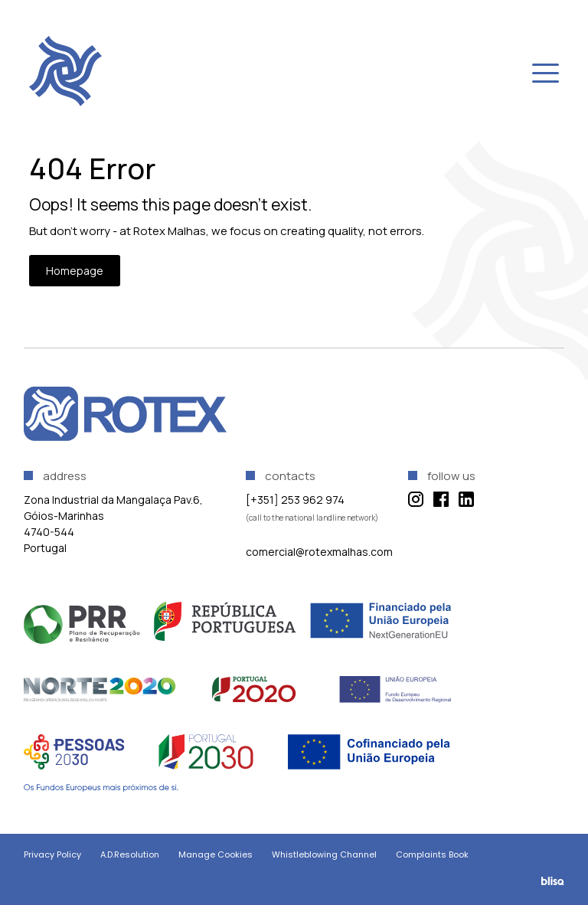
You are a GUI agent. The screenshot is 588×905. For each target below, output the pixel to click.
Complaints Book (432, 855)
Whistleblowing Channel (324, 855)
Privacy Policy (52, 855)
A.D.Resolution (130, 855)
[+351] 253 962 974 (295, 500)
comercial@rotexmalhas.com (319, 552)
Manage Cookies (216, 855)
